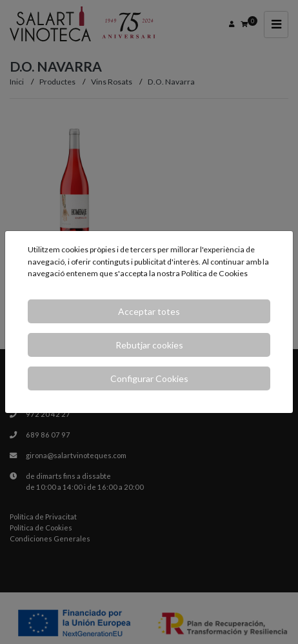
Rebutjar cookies (149, 345)
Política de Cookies (214, 273)
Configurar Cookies (149, 378)
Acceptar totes (149, 311)
